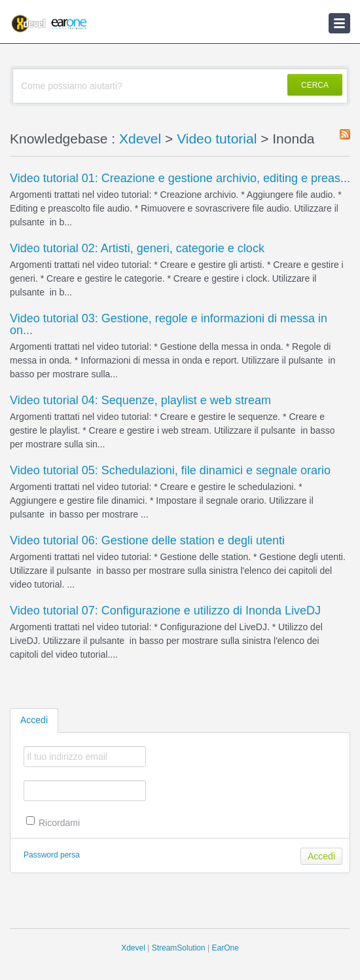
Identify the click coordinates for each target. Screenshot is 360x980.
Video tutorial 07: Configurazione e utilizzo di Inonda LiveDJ (165, 611)
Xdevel (140, 139)
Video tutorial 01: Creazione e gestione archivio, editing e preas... (180, 178)
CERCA (315, 85)
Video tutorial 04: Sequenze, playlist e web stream (140, 400)
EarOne (225, 948)
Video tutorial (217, 139)
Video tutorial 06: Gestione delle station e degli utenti (147, 540)
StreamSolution (179, 948)
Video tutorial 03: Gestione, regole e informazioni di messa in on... (169, 324)
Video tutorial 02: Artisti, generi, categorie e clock (137, 248)
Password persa (52, 855)
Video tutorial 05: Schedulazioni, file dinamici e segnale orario (170, 470)
